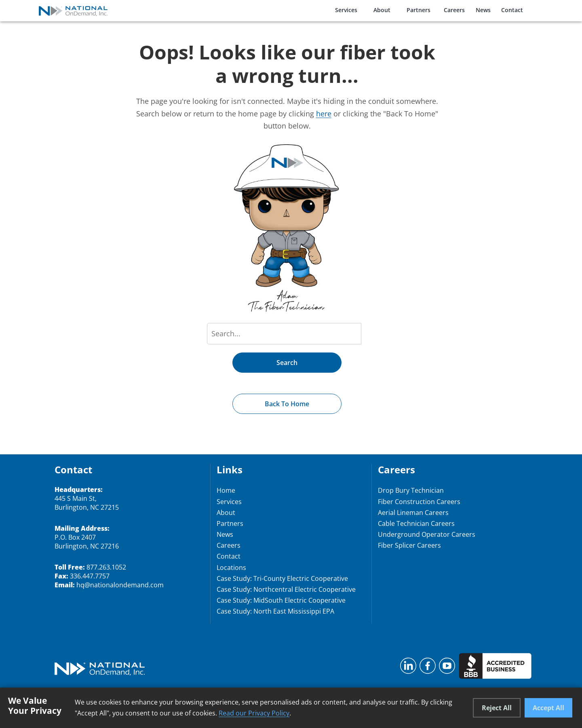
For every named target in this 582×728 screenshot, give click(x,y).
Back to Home (287, 404)
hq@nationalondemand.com (120, 585)
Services (346, 10)
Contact (512, 10)
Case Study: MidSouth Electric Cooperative (281, 600)
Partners (419, 10)
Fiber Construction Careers (419, 502)
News (483, 10)
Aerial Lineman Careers (413, 513)
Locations (231, 568)
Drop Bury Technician (411, 490)
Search (287, 363)
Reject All (497, 708)
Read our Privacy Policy (254, 713)
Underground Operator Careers (427, 534)
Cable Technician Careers (416, 523)
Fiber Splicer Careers (409, 545)
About (382, 10)
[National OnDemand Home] (73, 11)
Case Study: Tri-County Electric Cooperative (282, 578)
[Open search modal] (541, 9)
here (324, 114)
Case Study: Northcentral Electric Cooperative (286, 589)
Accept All (548, 708)
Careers (454, 10)
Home (226, 490)
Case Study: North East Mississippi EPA (275, 611)
